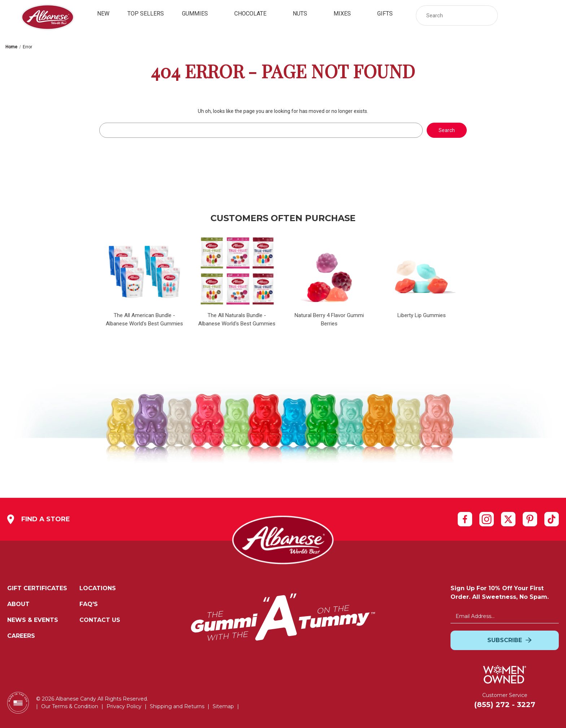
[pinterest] (530, 519)
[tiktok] (552, 519)
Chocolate (254, 14)
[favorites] (531, 16)
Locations (98, 588)
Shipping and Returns (177, 706)
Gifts (389, 14)
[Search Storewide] (457, 16)
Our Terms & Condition (70, 706)
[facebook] (465, 519)
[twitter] (508, 519)
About (18, 604)
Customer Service (505, 695)
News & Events (33, 620)
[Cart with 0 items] (551, 16)
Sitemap (223, 706)
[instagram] (487, 519)
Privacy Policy (124, 706)
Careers (21, 636)
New (103, 14)
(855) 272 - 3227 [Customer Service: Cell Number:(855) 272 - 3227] (505, 705)
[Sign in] (512, 16)
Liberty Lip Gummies (422, 315)
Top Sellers (146, 14)
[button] (489, 16)
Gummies (199, 14)
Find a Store (39, 519)
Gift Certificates (37, 588)
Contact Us (100, 620)
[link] (531, 16)
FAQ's (89, 604)
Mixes (346, 14)
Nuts (304, 14)
